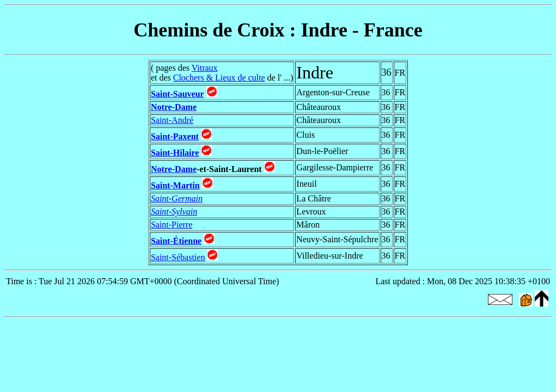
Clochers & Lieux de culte (219, 78)
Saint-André (172, 120)
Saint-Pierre (172, 225)
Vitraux (205, 68)
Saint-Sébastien (178, 257)
